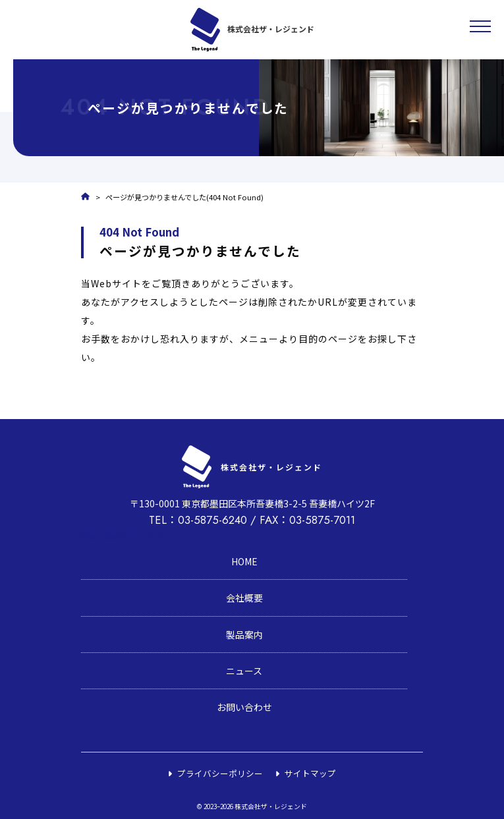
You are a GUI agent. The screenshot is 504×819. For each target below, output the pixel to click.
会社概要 (244, 598)
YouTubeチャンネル (123, 536)
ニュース (244, 671)
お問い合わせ (244, 707)
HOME (244, 561)
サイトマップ (310, 773)
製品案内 (244, 635)
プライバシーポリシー (220, 773)
